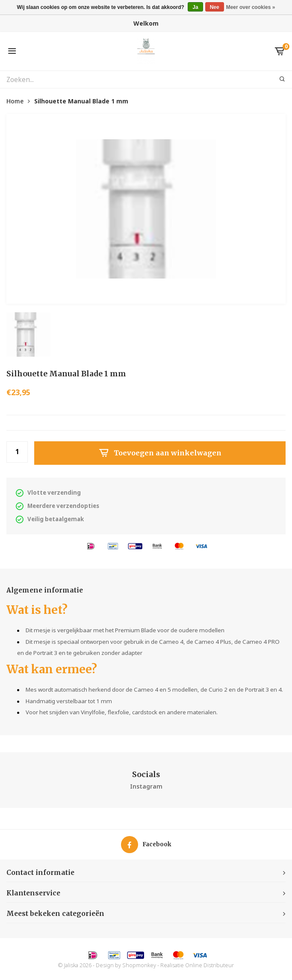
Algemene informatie (45, 590)
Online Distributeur (209, 965)
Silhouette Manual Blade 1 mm (81, 101)
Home (15, 101)
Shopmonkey (139, 965)
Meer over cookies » (251, 7)
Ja (195, 7)
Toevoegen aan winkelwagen (160, 453)
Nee (215, 7)
